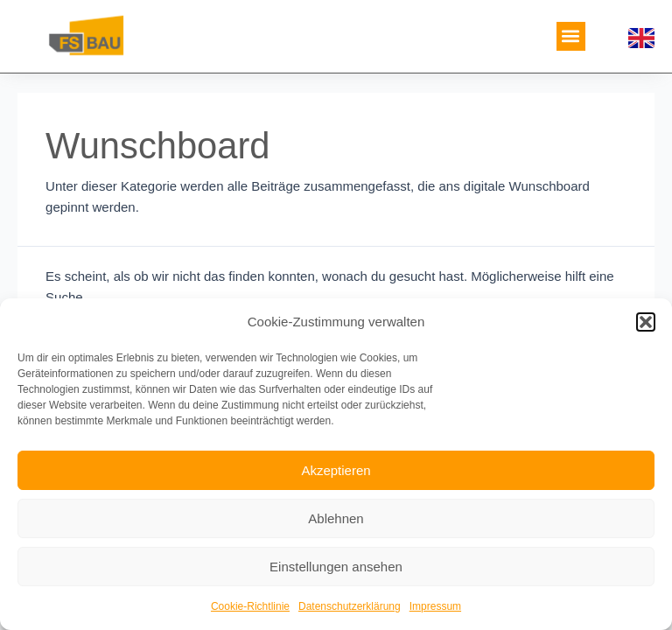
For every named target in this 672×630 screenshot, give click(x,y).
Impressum (435, 606)
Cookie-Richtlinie (250, 606)
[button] (646, 322)
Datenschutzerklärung (350, 606)
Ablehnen (336, 518)
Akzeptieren (336, 470)
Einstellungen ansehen (336, 567)
